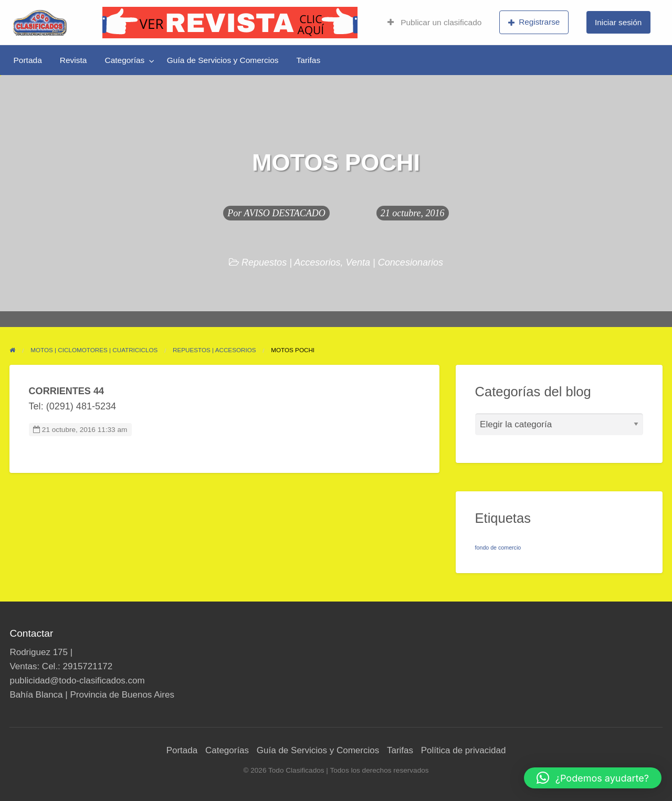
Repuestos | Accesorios (291, 262)
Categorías (124, 60)
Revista (73, 60)
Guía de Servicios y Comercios (223, 60)
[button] (593, 778)
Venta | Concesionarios (395, 262)
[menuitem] (434, 23)
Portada (28, 60)
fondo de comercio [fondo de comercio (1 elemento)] (498, 547)
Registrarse (534, 22)
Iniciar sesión (618, 22)
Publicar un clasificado (434, 22)
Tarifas (309, 60)
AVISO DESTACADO (285, 213)
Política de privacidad (464, 750)
